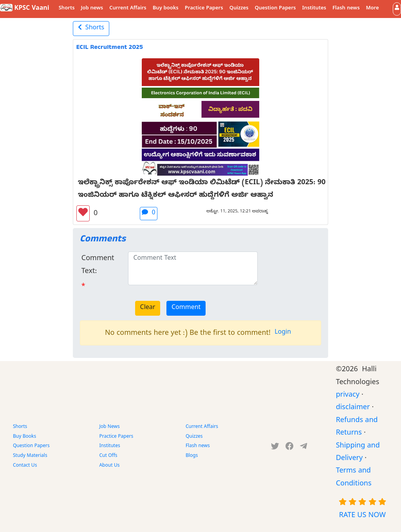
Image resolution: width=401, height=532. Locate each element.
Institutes (314, 9)
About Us (109, 466)
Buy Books (24, 437)
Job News (109, 427)
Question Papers (275, 9)
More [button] (373, 9)
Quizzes (239, 9)
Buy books (166, 9)
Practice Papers (204, 9)
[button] (397, 9)
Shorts (67, 9)
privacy (348, 396)
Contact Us (25, 466)
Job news (92, 9)
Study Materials (30, 456)
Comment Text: (98, 265)
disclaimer (353, 408)
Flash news (346, 9)
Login (283, 333)
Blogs (192, 456)
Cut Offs (108, 456)
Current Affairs (128, 9)
